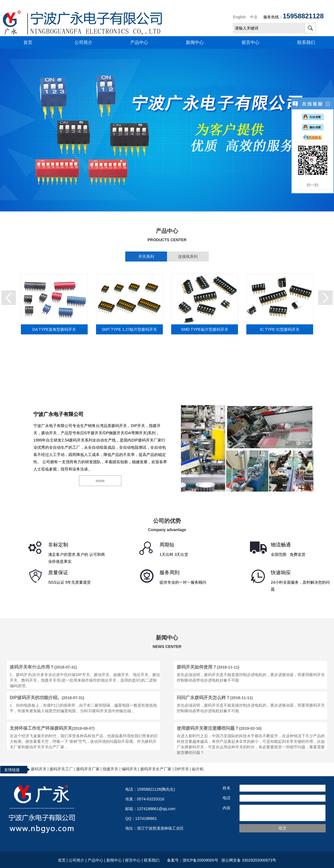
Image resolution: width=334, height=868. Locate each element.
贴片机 (198, 769)
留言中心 (250, 42)
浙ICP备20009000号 (201, 860)
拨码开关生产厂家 (156, 769)
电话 (227, 798)
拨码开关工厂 (61, 769)
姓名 (227, 788)
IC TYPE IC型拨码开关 (280, 329)
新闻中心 (195, 42)
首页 (28, 42)
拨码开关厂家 (88, 769)
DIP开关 (182, 769)
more (100, 481)
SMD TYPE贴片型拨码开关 (204, 329)
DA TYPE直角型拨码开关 (54, 329)
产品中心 (139, 42)
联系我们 (306, 42)
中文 (254, 17)
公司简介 (83, 42)
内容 (227, 808)
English (239, 17)
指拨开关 (110, 769)
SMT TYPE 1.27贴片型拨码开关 (130, 329)
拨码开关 (39, 769)
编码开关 (129, 769)
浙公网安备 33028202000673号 (248, 860)
